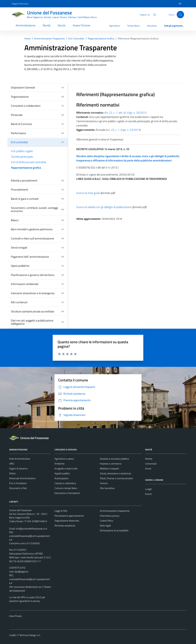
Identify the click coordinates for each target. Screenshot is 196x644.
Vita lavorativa (107, 488)
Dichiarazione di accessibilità (114, 530)
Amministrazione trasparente (115, 511)
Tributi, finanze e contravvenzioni (116, 478)
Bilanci (15, 220)
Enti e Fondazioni (18, 483)
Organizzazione (20, 97)
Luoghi (149, 489)
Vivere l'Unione (81, 25)
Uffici (12, 464)
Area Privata (15, 616)
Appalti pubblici (62, 473)
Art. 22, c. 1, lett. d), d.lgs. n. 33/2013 (125, 113)
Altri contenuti (19, 302)
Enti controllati (19, 142)
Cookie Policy (106, 521)
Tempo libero (133, 26)
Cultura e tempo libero (66, 488)
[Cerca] (180, 15)
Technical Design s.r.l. (30, 635)
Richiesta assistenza (65, 526)
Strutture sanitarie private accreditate (32, 311)
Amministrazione (25, 25)
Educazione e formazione (67, 493)
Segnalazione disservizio (67, 521)
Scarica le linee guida (88, 193)
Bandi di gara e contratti (25, 199)
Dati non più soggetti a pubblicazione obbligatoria (32, 322)
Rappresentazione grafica (26, 168)
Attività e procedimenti (24, 181)
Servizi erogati (19, 247)
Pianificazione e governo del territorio (33, 275)
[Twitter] (153, 14)
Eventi (148, 494)
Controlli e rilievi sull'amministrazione (32, 238)
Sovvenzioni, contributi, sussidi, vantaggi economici (34, 209)
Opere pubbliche (20, 266)
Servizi (62, 25)
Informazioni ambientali (25, 284)
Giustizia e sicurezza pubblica (114, 459)
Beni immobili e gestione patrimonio (32, 229)
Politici (12, 473)
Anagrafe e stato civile (66, 468)
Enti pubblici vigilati (22, 151)
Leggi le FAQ (61, 511)
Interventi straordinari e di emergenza (33, 293)
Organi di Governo (18, 468)
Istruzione (152, 26)
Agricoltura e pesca (64, 459)
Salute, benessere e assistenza (115, 473)
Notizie (149, 459)
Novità (47, 25)
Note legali (105, 526)
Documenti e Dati (18, 488)
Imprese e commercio (111, 464)
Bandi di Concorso (21, 124)
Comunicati (151, 464)
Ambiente (59, 464)
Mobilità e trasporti (109, 468)
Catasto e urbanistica (65, 483)
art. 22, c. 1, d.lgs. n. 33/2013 (123, 130)
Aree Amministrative (20, 459)
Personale (17, 115)
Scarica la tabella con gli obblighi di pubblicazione (104, 207)
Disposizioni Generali (23, 87)
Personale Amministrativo (22, 478)
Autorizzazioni (62, 478)
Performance (18, 133)
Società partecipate (22, 157)
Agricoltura (114, 26)
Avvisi (148, 468)
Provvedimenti (19, 190)
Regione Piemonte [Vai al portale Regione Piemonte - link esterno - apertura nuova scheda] (20, 4)
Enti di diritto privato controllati (29, 162)
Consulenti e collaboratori (26, 106)
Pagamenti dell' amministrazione (30, 257)
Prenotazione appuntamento (69, 516)
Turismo (104, 483)
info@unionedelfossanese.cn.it (32, 529)
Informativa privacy (110, 516)
